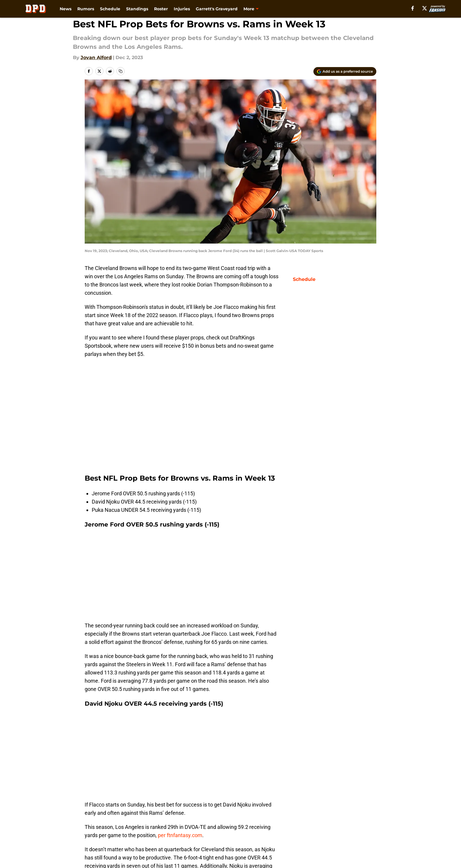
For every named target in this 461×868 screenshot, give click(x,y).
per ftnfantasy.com (180, 835)
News (66, 9)
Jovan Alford (96, 58)
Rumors (86, 9)
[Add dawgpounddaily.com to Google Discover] (345, 71)
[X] (425, 8)
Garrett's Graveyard (217, 9)
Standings (137, 9)
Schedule (110, 9)
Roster (161, 9)
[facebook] (413, 8)
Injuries (182, 9)
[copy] (121, 71)
